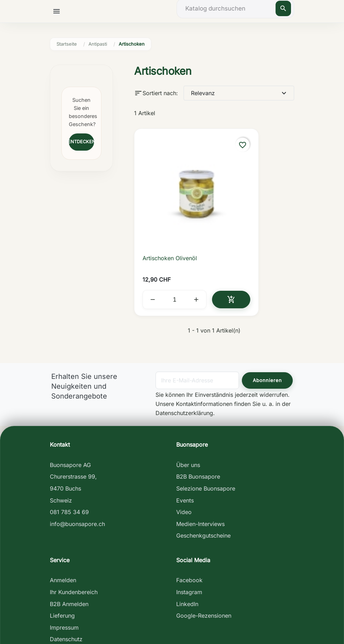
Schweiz (61, 451)
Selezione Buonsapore (206, 439)
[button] (59, 11)
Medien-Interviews (200, 475)
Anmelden (63, 531)
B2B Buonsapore (198, 427)
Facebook (189, 531)
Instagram (189, 543)
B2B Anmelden (69, 555)
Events (185, 451)
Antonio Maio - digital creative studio (172, 634)
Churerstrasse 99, (73, 427)
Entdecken (81, 142)
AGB (55, 602)
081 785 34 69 (69, 463)
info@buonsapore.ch (77, 475)
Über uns (188, 416)
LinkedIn (187, 555)
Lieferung (62, 566)
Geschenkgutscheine (203, 486)
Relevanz (240, 93)
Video (184, 463)
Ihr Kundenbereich (74, 543)
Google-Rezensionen (204, 566)
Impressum (64, 578)
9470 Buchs (65, 439)
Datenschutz (66, 590)
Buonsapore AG (70, 416)
